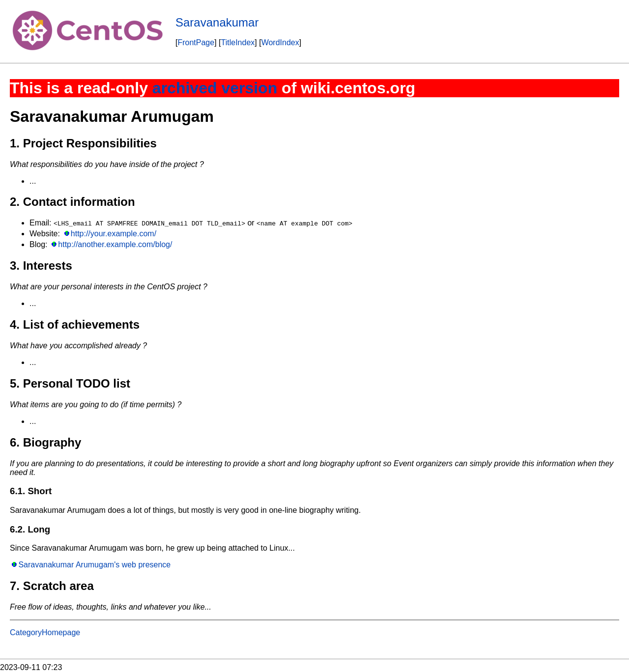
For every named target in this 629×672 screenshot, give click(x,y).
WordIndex (280, 42)
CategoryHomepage (45, 632)
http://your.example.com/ (114, 234)
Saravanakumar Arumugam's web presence (94, 565)
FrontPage (196, 42)
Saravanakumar (217, 22)
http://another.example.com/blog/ (115, 244)
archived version (215, 88)
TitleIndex (238, 42)
